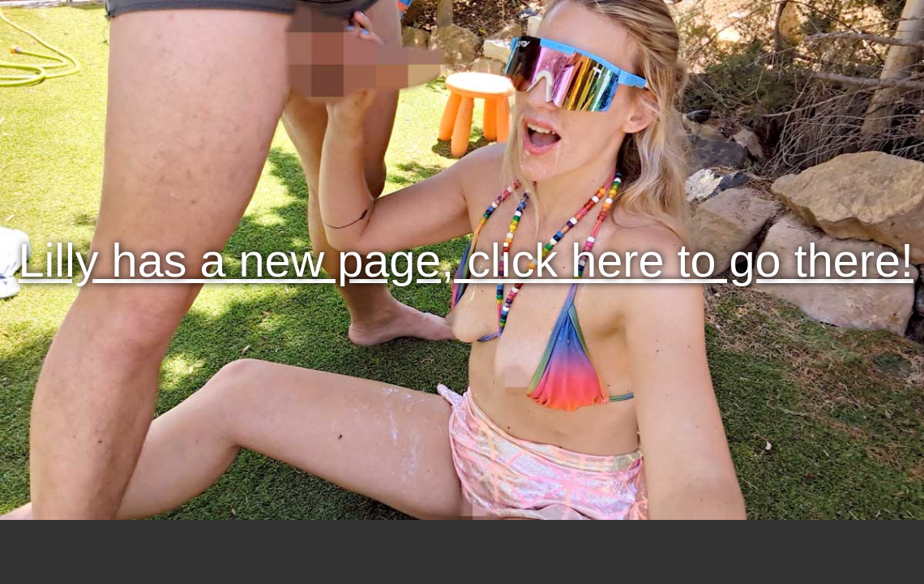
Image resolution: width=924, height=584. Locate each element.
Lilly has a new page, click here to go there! (466, 260)
